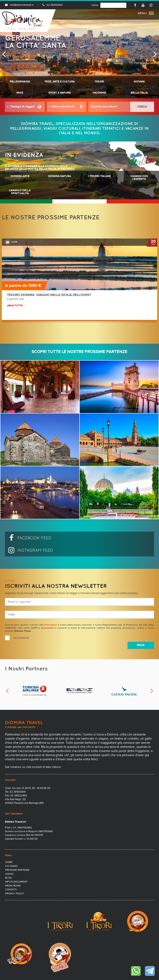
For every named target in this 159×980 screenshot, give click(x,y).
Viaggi (9, 874)
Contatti (11, 890)
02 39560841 (52, 5)
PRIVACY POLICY (15, 894)
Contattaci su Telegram (150, 971)
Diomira (23, 21)
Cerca (95, 5)
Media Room (13, 886)
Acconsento (21, 638)
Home (9, 862)
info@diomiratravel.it (19, 5)
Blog (8, 878)
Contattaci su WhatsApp (136, 971)
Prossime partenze (17, 870)
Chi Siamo (11, 866)
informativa (51, 625)
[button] (25, 107)
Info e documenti (16, 882)
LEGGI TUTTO (15, 306)
